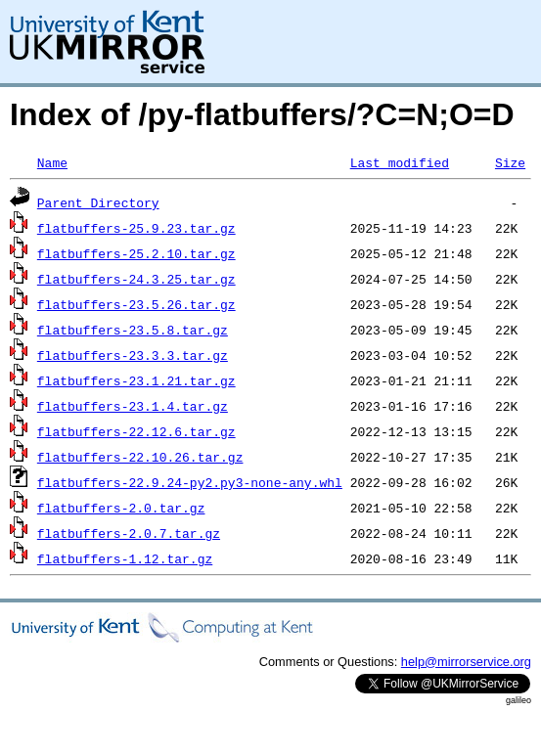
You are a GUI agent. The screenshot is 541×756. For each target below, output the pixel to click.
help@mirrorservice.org (466, 662)
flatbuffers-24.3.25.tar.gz (136, 279)
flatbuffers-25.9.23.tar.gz (136, 228)
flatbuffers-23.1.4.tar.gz (133, 406)
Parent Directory (98, 202)
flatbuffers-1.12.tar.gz (125, 558)
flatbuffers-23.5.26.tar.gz (136, 304)
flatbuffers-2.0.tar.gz (121, 508)
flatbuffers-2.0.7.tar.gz (129, 533)
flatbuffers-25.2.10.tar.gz (136, 253)
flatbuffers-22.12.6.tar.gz (136, 431)
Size (510, 162)
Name (52, 162)
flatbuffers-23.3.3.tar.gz (133, 355)
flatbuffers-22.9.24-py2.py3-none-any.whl (190, 482)
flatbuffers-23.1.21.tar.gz (136, 380)
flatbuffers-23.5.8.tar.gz (133, 330)
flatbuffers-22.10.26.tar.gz (140, 457)
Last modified (400, 162)
